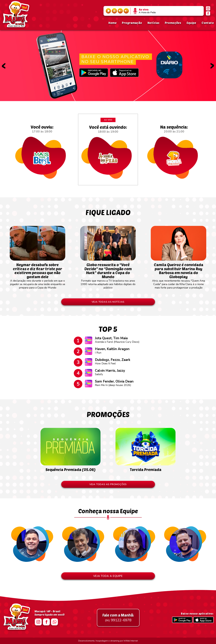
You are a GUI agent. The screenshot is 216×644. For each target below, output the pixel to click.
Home (112, 23)
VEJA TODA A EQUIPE (108, 576)
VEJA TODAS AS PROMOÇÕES (108, 484)
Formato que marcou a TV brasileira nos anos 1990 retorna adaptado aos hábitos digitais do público (108, 274)
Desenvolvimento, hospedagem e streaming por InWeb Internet (108, 641)
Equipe (191, 23)
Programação (132, 23)
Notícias (153, 23)
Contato (208, 23)
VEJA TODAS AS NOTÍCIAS (108, 302)
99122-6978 (118, 618)
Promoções (173, 23)
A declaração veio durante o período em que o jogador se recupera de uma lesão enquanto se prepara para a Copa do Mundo (37, 274)
